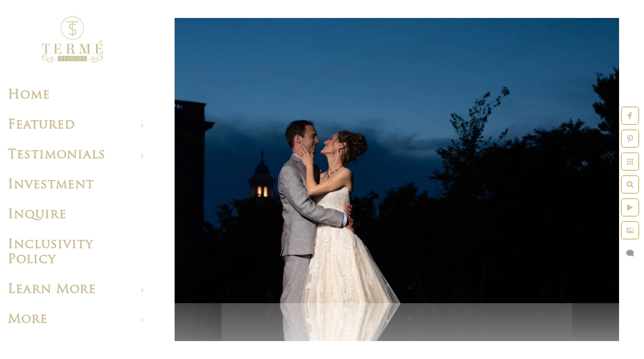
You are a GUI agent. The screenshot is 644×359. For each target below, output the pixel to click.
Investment (51, 185)
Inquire (37, 215)
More (27, 320)
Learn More (52, 290)
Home (29, 95)
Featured (41, 125)
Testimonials (56, 155)
